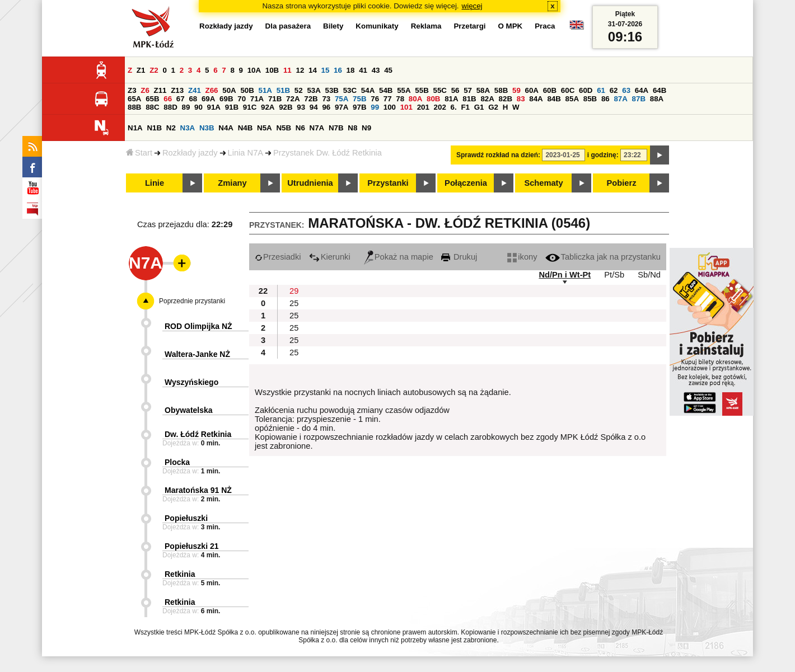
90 (198, 107)
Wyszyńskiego (191, 382)
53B (332, 90)
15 (326, 70)
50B (247, 90)
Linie (155, 183)
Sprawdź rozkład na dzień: (498, 155)
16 (338, 70)
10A (254, 70)
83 (521, 99)
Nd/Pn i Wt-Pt (565, 275)
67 (181, 99)
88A (657, 99)
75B (359, 99)
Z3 (132, 90)
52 (299, 90)
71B (275, 99)
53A (314, 90)
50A (229, 90)
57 (468, 90)
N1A (135, 128)
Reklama (426, 26)
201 (423, 107)
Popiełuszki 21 (191, 546)
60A (532, 90)
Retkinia (180, 574)
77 (388, 99)
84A (536, 99)
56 (455, 90)
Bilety (333, 26)
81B (469, 99)
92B (286, 107)
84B (554, 99)
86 (605, 99)
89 (186, 107)
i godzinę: (603, 155)
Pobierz (622, 183)
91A (214, 107)
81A (451, 99)
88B (134, 107)
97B (359, 107)
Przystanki (388, 183)
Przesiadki (278, 257)
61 (601, 90)
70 (242, 99)
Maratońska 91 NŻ (198, 490)
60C (568, 90)
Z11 (160, 90)
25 (294, 303)
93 (301, 107)
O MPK (511, 26)
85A (572, 99)
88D (170, 107)
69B (226, 99)
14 (313, 70)
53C (350, 90)
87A (620, 99)
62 (614, 90)
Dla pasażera (288, 26)
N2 (171, 128)
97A (342, 107)
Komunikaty (377, 26)
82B (506, 99)
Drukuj (459, 257)
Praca (545, 26)
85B (590, 99)
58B (501, 90)
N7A (317, 128)
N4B (245, 128)
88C (152, 107)
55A (404, 90)
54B (386, 90)
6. (454, 107)
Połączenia (466, 183)
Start (139, 153)
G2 (493, 107)
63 (626, 90)
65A (134, 99)
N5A (265, 128)
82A (487, 99)
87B (639, 99)
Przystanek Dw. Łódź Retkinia (328, 153)
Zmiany (232, 183)
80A (415, 99)
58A (483, 90)
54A (368, 90)
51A (265, 90)
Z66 (212, 90)
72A (293, 99)
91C (250, 107)
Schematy (543, 183)
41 (363, 70)
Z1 (141, 70)
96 (326, 107)
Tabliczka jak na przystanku (603, 257)
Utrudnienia (310, 183)
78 (400, 99)
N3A (188, 128)
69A (208, 99)
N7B (336, 128)
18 (351, 70)
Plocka (177, 462)
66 (168, 99)
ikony (522, 257)
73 (326, 99)
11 (287, 70)
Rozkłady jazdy (190, 153)
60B (550, 90)
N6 (300, 128)
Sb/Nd (649, 275)
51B (283, 90)
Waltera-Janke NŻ (197, 354)
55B (422, 90)
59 (516, 90)
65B (152, 99)
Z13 (177, 90)
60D (586, 90)
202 (440, 107)
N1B (154, 128)
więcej (472, 6)
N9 (366, 128)
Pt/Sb (614, 275)
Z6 (145, 90)
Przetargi (469, 26)
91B (232, 107)
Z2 (154, 70)
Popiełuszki (186, 518)
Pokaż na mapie (399, 257)
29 (294, 291)
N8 (352, 128)
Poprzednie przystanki (192, 301)
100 (390, 107)
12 (300, 70)
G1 (479, 107)
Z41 (195, 90)
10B (272, 70)
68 (193, 99)
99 (375, 107)
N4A (226, 128)
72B (311, 99)
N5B (284, 128)
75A (342, 99)
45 (388, 70)
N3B (207, 128)
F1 (465, 107)
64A (642, 90)
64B (660, 90)
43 (376, 70)
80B (433, 99)
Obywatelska (189, 410)
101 (406, 107)
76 (375, 99)
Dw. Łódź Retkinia (198, 434)
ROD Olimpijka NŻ (198, 326)
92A (268, 107)
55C (439, 90)
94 (314, 107)
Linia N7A (246, 153)
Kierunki (330, 257)
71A (257, 99)
